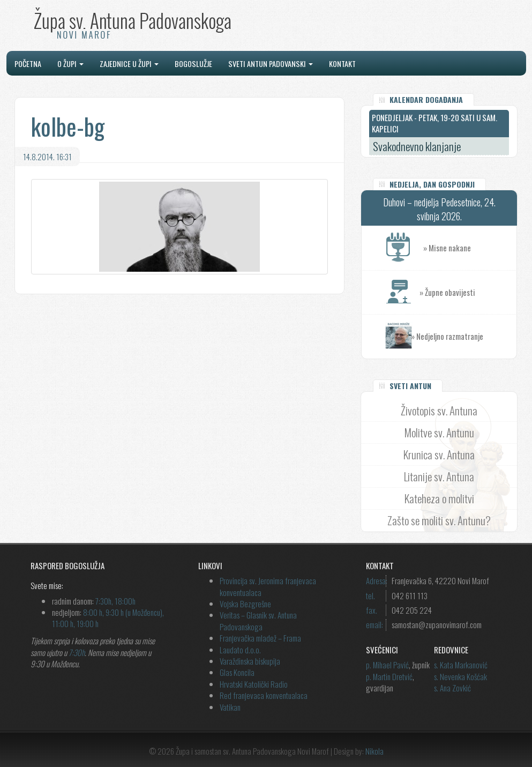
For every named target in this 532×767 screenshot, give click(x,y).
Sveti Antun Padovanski (271, 64)
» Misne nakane (470, 248)
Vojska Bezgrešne (245, 604)
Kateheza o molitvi (439, 498)
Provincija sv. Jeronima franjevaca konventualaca (268, 586)
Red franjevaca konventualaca (264, 695)
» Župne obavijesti (468, 292)
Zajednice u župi (129, 64)
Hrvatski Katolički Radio (254, 684)
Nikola (374, 751)
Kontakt (342, 64)
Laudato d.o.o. (240, 650)
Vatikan (230, 707)
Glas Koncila (237, 672)
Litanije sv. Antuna (439, 476)
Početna (28, 64)
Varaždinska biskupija (250, 661)
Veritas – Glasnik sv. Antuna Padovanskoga (258, 620)
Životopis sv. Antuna (439, 410)
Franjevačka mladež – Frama (260, 638)
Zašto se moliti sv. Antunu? (439, 520)
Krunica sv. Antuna (439, 454)
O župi (70, 64)
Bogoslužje (193, 64)
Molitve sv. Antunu (439, 432)
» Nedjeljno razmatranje (447, 336)
